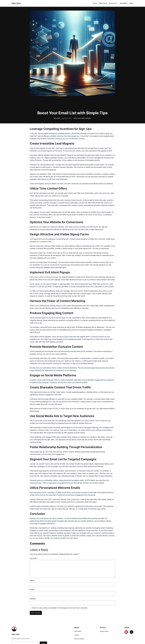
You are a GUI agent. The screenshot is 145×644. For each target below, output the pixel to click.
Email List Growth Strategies (82, 118)
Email (32, 590)
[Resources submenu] (117, 3)
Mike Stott (16, 3)
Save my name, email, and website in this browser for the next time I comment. (60, 608)
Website (33, 599)
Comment (34, 558)
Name (32, 580)
